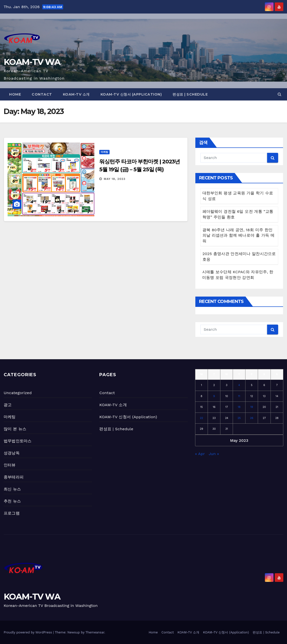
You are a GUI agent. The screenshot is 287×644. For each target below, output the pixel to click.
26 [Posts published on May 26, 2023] (252, 418)
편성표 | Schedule (190, 94)
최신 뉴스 (12, 489)
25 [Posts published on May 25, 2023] (239, 418)
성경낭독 (12, 453)
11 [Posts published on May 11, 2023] (239, 396)
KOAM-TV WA (32, 62)
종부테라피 (14, 477)
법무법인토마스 (18, 441)
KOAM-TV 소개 (76, 94)
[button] (280, 94)
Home (15, 94)
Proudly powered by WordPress (28, 632)
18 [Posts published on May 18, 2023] (239, 407)
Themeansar (95, 632)
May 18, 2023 (115, 179)
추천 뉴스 (12, 501)
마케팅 (104, 152)
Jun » (214, 454)
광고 (8, 405)
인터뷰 (10, 465)
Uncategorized (18, 393)
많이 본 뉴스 (15, 429)
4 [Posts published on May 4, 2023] (239, 385)
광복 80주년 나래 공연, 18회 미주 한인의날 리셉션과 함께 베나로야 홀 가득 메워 (238, 236)
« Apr (200, 454)
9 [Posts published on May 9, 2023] (214, 396)
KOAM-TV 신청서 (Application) (131, 94)
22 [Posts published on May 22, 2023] (201, 418)
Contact (42, 94)
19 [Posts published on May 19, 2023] (252, 407)
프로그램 (12, 513)
